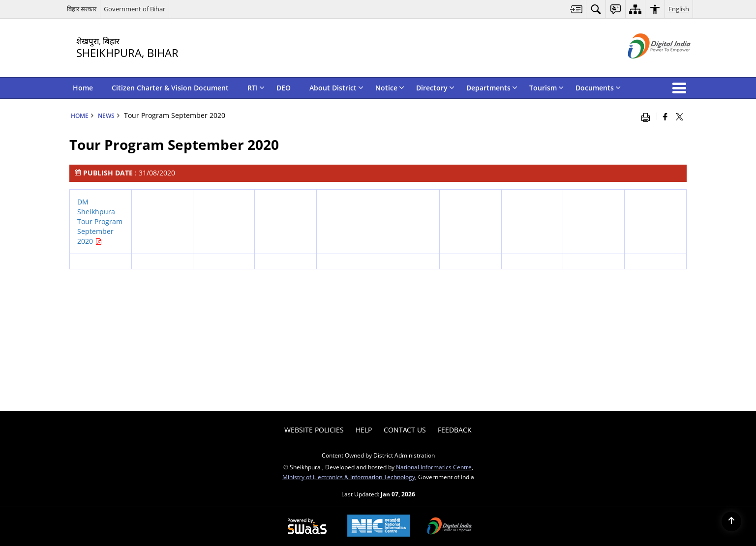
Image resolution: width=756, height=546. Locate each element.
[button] (681, 88)
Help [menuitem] (364, 430)
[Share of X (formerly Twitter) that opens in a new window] (680, 116)
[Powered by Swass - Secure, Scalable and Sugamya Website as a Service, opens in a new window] (307, 527)
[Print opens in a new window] (648, 116)
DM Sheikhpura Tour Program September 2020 (100, 221)
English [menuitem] (679, 9)
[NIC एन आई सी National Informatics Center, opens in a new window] (379, 527)
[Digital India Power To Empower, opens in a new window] (450, 527)
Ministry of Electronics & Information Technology (349, 477)
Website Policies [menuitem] (314, 430)
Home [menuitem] (83, 88)
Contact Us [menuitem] (405, 430)
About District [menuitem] (336, 88)
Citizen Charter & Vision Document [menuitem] (170, 88)
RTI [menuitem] (256, 88)
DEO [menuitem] (284, 88)
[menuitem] (576, 9)
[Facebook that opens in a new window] (665, 116)
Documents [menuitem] (598, 88)
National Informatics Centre (434, 467)
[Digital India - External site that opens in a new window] (647, 67)
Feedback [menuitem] (455, 430)
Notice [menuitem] (390, 88)
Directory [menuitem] (435, 88)
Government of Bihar (135, 9)
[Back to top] (731, 521)
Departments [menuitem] (492, 88)
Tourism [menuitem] (546, 88)
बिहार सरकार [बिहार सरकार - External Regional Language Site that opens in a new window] (82, 9)
